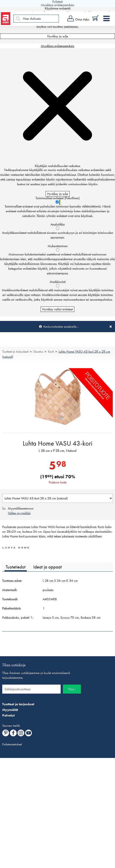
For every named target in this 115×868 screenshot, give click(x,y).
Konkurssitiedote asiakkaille (60, 327)
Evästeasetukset (12, 744)
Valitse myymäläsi (19, 513)
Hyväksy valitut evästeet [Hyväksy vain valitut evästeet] (57, 309)
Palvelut (8, 715)
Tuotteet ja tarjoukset (15, 352)
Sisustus (38, 352)
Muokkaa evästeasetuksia (57, 46)
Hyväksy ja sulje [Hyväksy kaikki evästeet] (58, 36)
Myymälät (10, 710)
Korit (51, 352)
